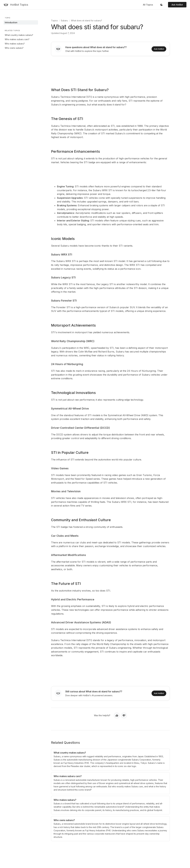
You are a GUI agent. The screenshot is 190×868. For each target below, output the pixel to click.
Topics (54, 21)
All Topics (148, 5)
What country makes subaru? (19, 35)
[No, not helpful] (124, 715)
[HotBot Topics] (16, 5)
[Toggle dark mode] (161, 5)
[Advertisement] (110, 70)
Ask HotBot (177, 5)
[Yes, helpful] (117, 715)
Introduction (11, 22)
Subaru (64, 21)
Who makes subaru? (15, 44)
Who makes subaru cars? (17, 39)
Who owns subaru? (14, 48)
